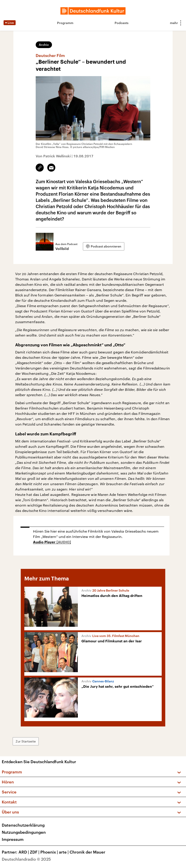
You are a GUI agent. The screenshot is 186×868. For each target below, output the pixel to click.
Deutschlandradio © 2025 (26, 859)
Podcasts (122, 23)
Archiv (44, 45)
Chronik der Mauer (87, 852)
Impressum (13, 839)
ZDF (35, 852)
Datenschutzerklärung (23, 825)
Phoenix (50, 852)
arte (64, 852)
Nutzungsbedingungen (24, 832)
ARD (24, 852)
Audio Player (45, 542)
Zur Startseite (26, 741)
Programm (65, 23)
